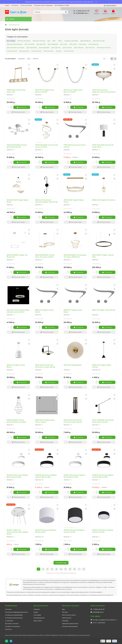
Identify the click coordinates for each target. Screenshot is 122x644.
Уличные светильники (70, 626)
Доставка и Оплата (12, 624)
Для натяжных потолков (16, 48)
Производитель (14, 25)
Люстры (59, 51)
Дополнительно (41, 606)
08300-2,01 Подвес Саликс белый (73, 311)
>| (84, 569)
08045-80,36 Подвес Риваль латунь (74, 201)
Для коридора (53, 44)
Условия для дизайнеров (14, 615)
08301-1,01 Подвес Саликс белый (104, 310)
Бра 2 (60, 41)
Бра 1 (54, 41)
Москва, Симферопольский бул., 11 (105, 620)
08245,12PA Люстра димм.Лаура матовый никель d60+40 (18, 311)
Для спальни (56, 48)
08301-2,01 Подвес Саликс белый (16, 366)
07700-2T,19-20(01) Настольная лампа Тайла (103, 146)
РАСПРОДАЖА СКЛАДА (62, 5)
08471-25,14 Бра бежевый (73, 365)
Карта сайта (38, 621)
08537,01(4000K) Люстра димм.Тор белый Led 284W (16, 421)
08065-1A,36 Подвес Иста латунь (104, 200)
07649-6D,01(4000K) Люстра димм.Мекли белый (17, 146)
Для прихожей (32, 48)
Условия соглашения (12, 626)
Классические (12, 51)
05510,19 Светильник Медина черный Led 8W (74, 531)
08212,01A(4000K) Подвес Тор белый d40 (17, 256)
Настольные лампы (69, 615)
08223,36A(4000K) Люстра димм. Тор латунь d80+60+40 (75, 256)
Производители (39, 618)
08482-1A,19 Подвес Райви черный (101, 366)
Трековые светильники (70, 624)
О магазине (9, 621)
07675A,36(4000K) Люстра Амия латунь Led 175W (47, 146)
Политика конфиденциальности (16, 612)
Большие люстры (39, 41)
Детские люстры (99, 41)
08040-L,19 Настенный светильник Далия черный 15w (47, 201)
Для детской (41, 44)
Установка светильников (14, 618)
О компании (15, 5)
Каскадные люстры (104, 48)
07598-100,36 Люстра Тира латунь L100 (16, 91)
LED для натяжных (24, 41)
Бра (49, 41)
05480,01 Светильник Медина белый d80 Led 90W (74, 476)
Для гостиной (29, 44)
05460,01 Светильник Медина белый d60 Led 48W (17, 476)
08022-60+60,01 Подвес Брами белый (18, 201)
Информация (11, 606)
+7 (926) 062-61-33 (81, 11)
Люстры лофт (69, 51)
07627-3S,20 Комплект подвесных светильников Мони (104, 91)
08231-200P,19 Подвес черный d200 (103, 256)
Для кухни (64, 44)
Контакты (8, 609)
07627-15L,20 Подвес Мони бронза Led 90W (73, 91)
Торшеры (65, 621)
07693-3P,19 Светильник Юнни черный (75, 146)
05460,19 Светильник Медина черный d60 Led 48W (46, 476)
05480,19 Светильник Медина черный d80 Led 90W (103, 476)
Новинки (37, 609)
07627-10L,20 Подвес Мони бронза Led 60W (45, 91)
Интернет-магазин (70, 606)
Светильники (67, 618)
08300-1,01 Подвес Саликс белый (44, 311)
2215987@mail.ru (81, 13)
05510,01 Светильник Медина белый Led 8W (46, 531)
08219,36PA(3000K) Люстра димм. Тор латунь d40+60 (45, 256)
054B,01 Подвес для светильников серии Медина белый (17, 532)
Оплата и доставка (26, 5)
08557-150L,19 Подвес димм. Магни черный (45, 421)
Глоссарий (37, 615)
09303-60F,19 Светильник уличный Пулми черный (73, 421)
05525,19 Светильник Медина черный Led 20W (103, 531)
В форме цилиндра (71, 41)
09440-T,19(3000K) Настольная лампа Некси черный (103, 421)
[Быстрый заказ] (18, 112)
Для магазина (94, 44)
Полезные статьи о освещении (43, 5)
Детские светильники (15, 44)
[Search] (51, 12)
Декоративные (86, 41)
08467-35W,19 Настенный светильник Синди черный (45, 366)
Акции (7, 5)
